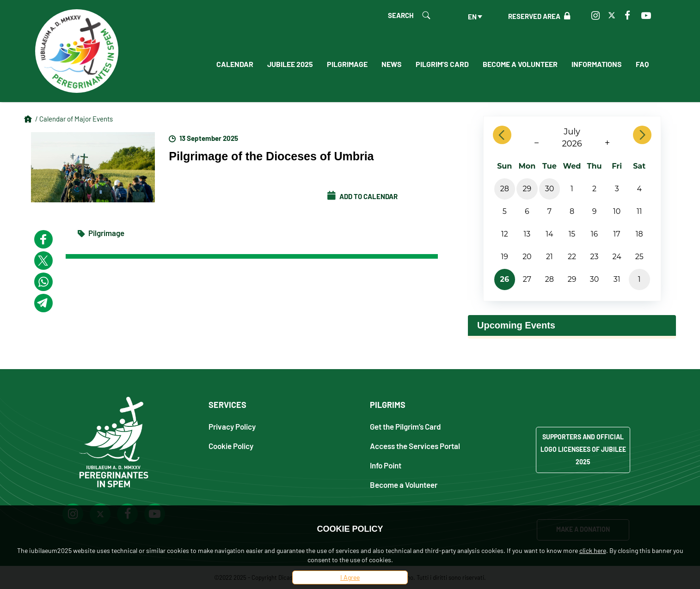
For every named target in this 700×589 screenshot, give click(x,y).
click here (593, 550)
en (472, 17)
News (392, 64)
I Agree (350, 577)
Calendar (235, 64)
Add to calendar (362, 196)
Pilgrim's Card (442, 64)
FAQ (642, 64)
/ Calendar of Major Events (74, 119)
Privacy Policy (232, 426)
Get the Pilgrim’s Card (405, 426)
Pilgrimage (347, 64)
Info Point (386, 465)
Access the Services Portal (415, 446)
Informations (597, 64)
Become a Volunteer (520, 64)
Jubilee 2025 (290, 64)
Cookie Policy (231, 446)
